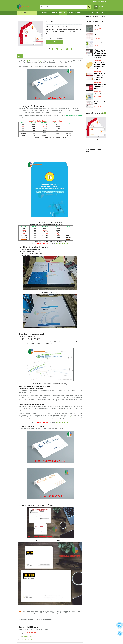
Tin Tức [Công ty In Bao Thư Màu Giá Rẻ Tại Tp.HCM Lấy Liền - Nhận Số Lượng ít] (71, 13)
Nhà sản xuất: (50, 27)
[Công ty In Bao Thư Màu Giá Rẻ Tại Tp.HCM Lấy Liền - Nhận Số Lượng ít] (23, 7)
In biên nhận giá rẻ (99, 42)
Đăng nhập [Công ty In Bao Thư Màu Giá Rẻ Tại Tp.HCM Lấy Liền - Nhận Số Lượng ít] (96, 1)
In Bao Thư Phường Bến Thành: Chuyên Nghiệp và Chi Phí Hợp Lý (100, 66)
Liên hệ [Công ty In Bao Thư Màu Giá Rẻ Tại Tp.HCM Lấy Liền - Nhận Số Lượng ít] (79, 13)
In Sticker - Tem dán (100, 94)
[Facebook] (53, 49)
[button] (100, 7)
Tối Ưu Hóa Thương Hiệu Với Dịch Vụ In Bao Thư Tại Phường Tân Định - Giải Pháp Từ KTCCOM (100, 54)
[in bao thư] (96, 141)
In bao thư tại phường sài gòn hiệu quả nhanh (100, 86)
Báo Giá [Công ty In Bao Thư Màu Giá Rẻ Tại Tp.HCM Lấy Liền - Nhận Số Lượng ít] (63, 13)
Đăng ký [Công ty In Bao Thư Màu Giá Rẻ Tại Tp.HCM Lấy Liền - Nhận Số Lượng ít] (104, 1)
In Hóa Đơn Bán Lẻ (99, 26)
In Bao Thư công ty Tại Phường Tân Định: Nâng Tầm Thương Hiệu (99, 76)
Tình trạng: (49, 38)
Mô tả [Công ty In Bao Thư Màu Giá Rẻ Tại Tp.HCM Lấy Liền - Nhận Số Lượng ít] (20, 56)
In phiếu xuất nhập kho (99, 35)
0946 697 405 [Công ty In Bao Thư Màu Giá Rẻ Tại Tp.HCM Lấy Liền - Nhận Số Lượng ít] (100, 13)
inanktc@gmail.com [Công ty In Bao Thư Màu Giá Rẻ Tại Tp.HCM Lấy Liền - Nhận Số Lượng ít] (62, 243)
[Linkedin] (62, 49)
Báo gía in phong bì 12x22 (99, 103)
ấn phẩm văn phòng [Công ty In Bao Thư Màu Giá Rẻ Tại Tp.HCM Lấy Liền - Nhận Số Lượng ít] (28, 640)
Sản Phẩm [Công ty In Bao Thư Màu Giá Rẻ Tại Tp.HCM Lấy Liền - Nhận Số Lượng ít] (54, 13)
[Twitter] (57, 49)
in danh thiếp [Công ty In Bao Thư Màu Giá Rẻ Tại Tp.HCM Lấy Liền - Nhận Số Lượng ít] (74, 417)
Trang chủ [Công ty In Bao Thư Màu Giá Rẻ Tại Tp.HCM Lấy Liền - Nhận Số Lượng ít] (44, 13)
